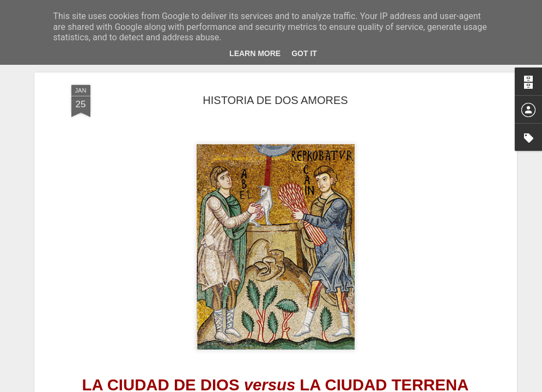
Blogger (313, 386)
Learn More (255, 53)
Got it (304, 53)
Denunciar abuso (349, 386)
